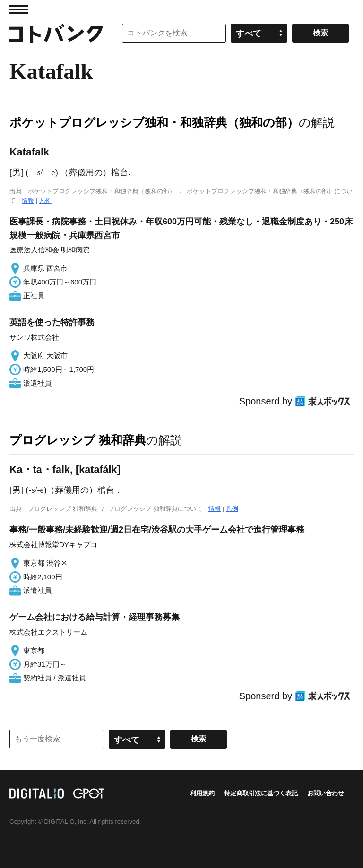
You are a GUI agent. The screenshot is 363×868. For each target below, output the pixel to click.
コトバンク (56, 33)
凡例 (45, 201)
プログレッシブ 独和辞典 (78, 440)
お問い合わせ (326, 793)
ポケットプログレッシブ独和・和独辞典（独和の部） (154, 122)
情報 (28, 201)
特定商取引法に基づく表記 (261, 793)
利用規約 (202, 793)
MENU (19, 9)
